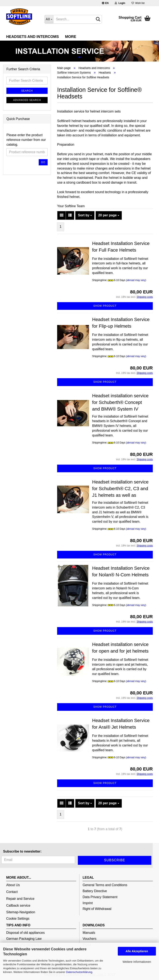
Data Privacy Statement (100, 897)
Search (27, 91)
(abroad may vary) (136, 280)
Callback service (18, 906)
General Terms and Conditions (105, 885)
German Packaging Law (24, 939)
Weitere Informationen (137, 962)
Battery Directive (95, 891)
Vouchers (90, 939)
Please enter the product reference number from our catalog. (26, 140)
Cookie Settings (18, 919)
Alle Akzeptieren (137, 951)
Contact (12, 892)
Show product (105, 306)
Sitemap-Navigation (21, 912)
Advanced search (27, 100)
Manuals (89, 933)
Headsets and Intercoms (33, 37)
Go (43, 162)
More (71, 37)
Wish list (138, 3)
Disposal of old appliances (25, 933)
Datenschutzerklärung (79, 972)
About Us (13, 885)
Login (120, 3)
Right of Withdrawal (97, 909)
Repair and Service (20, 899)
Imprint (88, 903)
